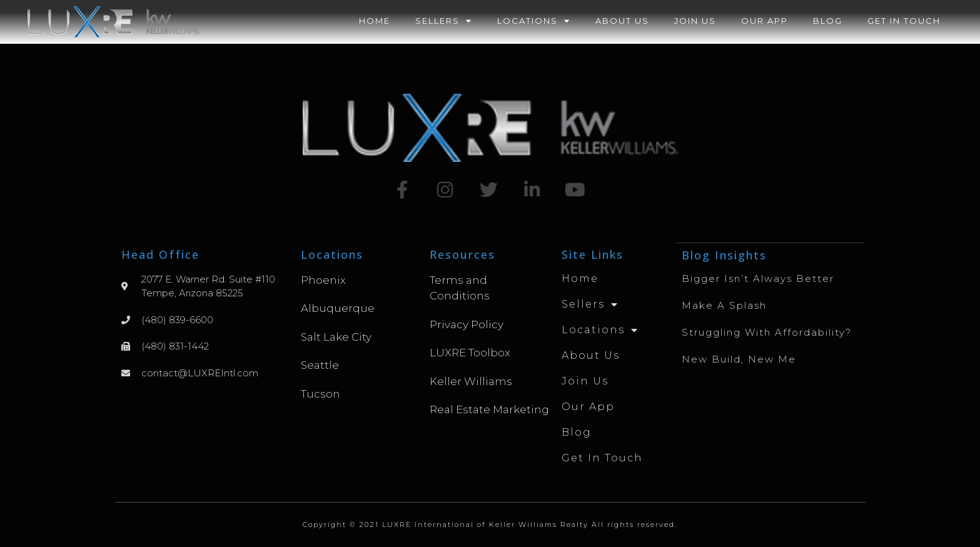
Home (375, 21)
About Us (622, 21)
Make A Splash (724, 305)
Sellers (444, 21)
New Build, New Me (739, 359)
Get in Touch (904, 21)
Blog (828, 21)
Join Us (695, 21)
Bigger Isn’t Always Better (758, 278)
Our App (765, 21)
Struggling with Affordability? (767, 332)
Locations (534, 21)
